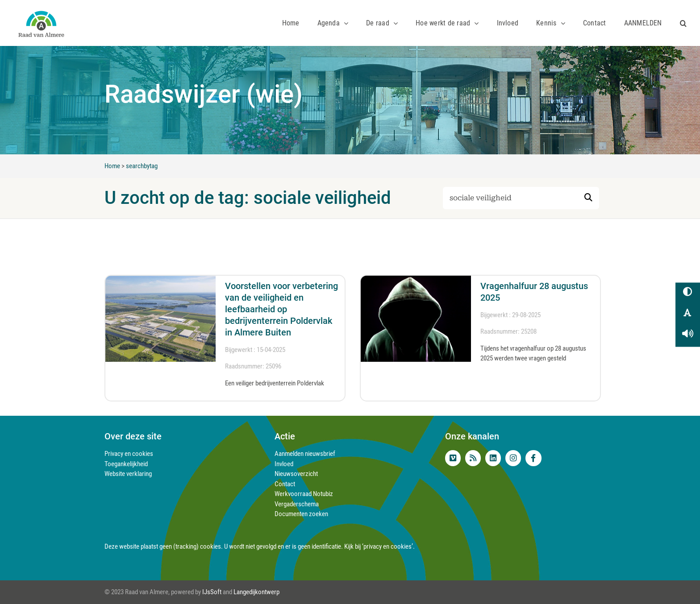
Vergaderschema (297, 504)
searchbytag (142, 166)
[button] (683, 23)
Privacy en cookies (129, 454)
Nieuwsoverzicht (296, 474)
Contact (285, 484)
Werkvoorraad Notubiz (304, 494)
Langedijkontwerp (256, 592)
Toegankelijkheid (126, 464)
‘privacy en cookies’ (387, 546)
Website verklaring (128, 474)
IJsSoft (212, 592)
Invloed (284, 464)
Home (112, 166)
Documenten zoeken (301, 514)
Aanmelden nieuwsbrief (305, 454)
